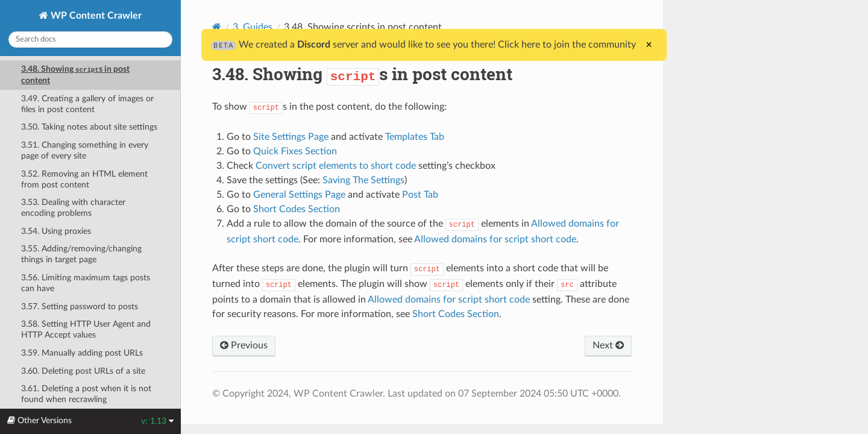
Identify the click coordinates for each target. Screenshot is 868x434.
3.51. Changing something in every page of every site (85, 150)
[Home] (217, 27)
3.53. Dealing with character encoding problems (73, 208)
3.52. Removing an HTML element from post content (84, 179)
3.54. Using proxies (56, 231)
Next (608, 345)
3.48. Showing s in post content (75, 75)
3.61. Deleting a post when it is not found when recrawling (86, 394)
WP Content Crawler (95, 16)
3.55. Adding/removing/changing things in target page (81, 254)
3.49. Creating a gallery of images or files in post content (87, 104)
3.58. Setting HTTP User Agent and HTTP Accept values (86, 329)
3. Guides (253, 27)
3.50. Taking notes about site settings (89, 127)
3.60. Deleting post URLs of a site (83, 371)
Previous (244, 345)
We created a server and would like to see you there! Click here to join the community (423, 45)
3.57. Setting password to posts (80, 307)
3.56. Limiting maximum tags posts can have (86, 283)
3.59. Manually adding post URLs (82, 353)
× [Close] (649, 45)
